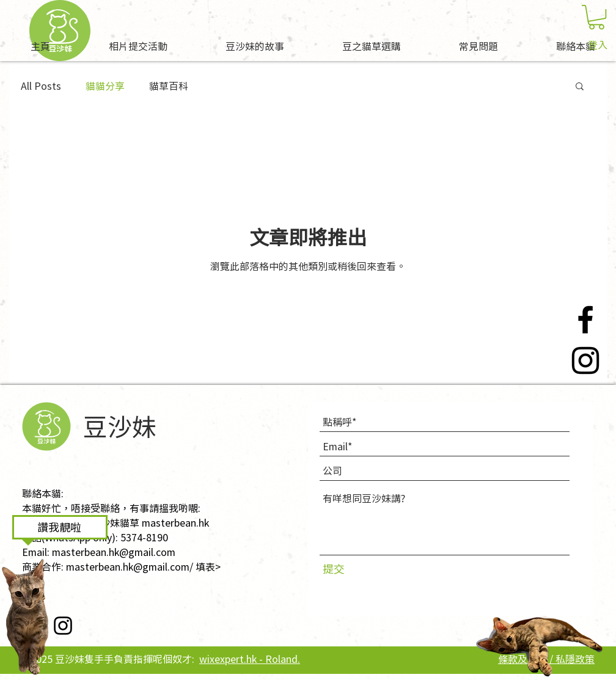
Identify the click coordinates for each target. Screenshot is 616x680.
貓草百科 (169, 86)
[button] (596, 17)
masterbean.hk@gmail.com (114, 552)
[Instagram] (585, 360)
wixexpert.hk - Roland (248, 659)
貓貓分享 (105, 86)
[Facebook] (585, 320)
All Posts (41, 86)
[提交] (347, 568)
